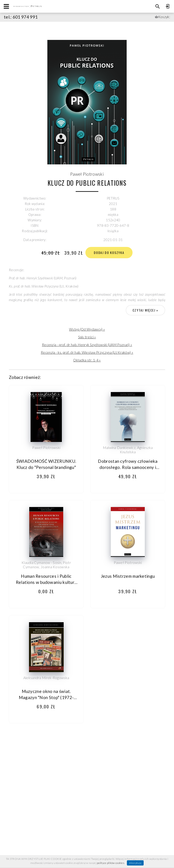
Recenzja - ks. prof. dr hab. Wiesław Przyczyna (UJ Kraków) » (87, 352)
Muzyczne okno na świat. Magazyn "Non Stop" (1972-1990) (46, 697)
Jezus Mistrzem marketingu (128, 576)
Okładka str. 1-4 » (87, 360)
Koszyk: (164, 17)
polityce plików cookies (111, 863)
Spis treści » (87, 337)
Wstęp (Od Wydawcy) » (87, 329)
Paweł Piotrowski (87, 174)
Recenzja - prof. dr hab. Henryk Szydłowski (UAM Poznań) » (87, 345)
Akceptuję (135, 863)
